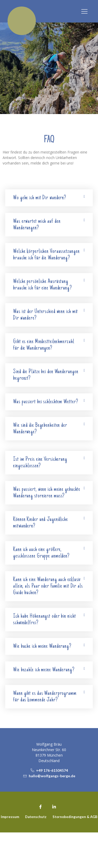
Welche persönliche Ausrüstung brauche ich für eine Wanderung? (42, 285)
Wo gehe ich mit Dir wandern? (40, 198)
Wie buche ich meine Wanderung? (42, 646)
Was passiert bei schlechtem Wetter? (46, 402)
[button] (85, 11)
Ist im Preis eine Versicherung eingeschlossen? (40, 463)
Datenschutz (36, 852)
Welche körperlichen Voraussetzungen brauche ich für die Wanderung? (46, 255)
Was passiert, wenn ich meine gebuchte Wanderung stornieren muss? (47, 493)
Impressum (10, 852)
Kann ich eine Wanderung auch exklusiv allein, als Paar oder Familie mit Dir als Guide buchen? (48, 586)
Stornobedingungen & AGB (75, 852)
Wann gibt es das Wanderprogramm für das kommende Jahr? (45, 697)
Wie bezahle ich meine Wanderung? (44, 670)
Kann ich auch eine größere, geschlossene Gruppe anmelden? (41, 553)
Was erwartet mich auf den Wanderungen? (37, 225)
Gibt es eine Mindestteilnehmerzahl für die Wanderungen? (44, 345)
